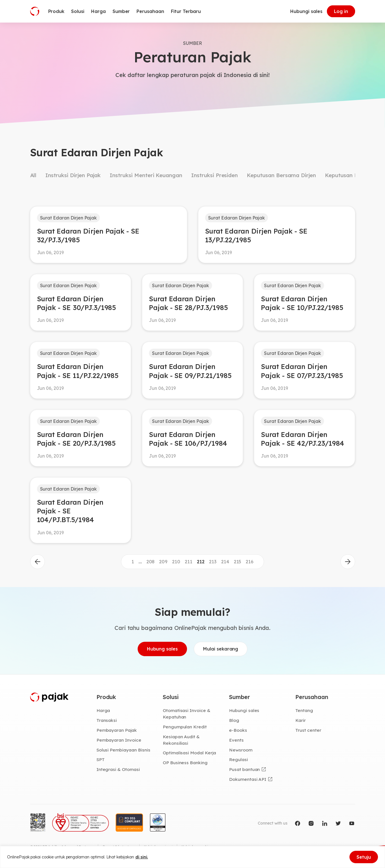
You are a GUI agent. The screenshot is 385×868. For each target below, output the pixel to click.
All (33, 175)
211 (189, 562)
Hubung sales (162, 649)
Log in (341, 11)
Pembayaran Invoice (119, 740)
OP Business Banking (185, 762)
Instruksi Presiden (214, 175)
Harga (103, 711)
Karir (301, 720)
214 (225, 562)
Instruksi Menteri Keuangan (146, 175)
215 (238, 562)
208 (151, 562)
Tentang (304, 711)
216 (250, 562)
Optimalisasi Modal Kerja (189, 753)
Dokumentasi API (248, 779)
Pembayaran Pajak (117, 730)
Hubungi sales (306, 11)
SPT (101, 760)
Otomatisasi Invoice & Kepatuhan (187, 714)
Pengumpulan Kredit (185, 727)
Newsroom (241, 750)
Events (236, 740)
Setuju (364, 857)
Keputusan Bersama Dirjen (281, 175)
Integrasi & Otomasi (118, 769)
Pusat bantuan (244, 769)
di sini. (142, 857)
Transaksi (107, 720)
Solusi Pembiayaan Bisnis (123, 750)
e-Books (238, 730)
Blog (234, 720)
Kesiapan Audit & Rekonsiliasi (181, 740)
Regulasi (238, 760)
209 (163, 562)
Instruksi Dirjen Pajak (73, 175)
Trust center (308, 730)
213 (213, 562)
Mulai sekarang (221, 649)
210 (176, 562)
